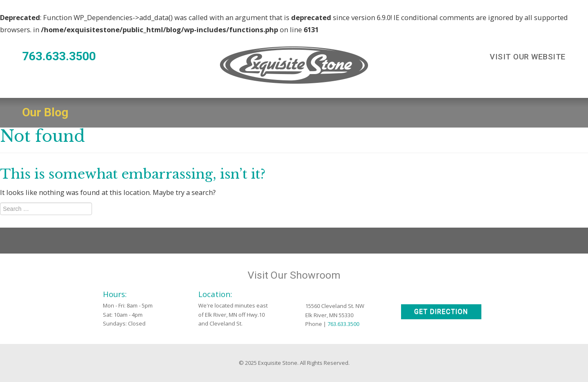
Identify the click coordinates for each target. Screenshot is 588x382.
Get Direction (441, 311)
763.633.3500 (59, 56)
